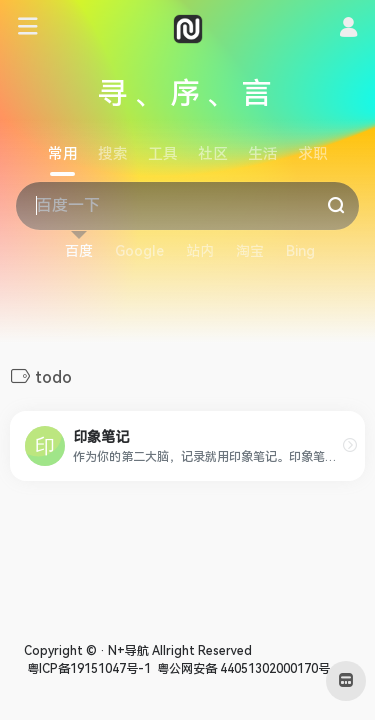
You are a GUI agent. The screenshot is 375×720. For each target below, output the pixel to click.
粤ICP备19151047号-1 (87, 669)
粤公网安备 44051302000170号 (242, 669)
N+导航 (128, 651)
